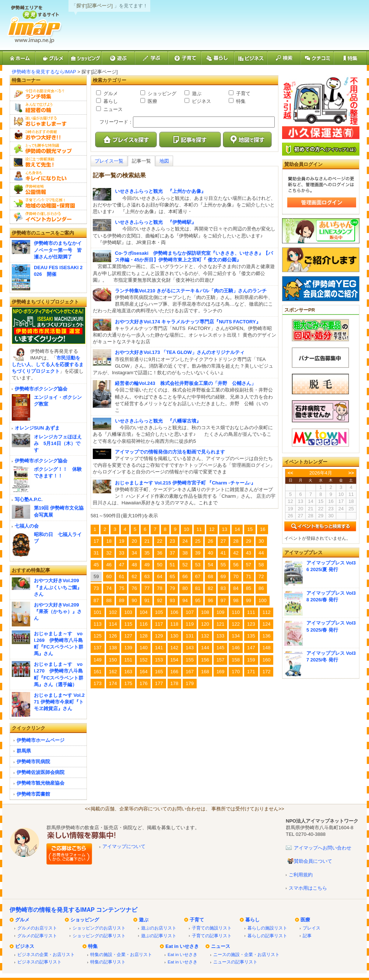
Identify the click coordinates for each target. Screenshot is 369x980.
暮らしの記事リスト (267, 936)
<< (290, 473)
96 (210, 600)
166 (175, 672)
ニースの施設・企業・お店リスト (246, 954)
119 (190, 624)
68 (210, 576)
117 (159, 624)
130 (175, 636)
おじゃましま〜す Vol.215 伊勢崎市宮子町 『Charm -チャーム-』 (185, 483)
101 (98, 612)
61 (122, 576)
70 (236, 576)
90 (134, 600)
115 (128, 624)
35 (147, 553)
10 (186, 529)
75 (122, 588)
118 (175, 624)
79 (172, 588)
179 (190, 683)
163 (128, 672)
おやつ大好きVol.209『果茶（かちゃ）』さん (58, 611)
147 (251, 648)
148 (267, 648)
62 (134, 576)
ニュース (112, 109)
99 (249, 600)
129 (159, 636)
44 (261, 553)
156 (205, 660)
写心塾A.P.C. (29, 499)
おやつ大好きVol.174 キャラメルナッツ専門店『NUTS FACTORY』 (188, 322)
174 (113, 683)
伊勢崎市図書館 (33, 794)
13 (225, 529)
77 (147, 588)
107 (190, 612)
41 (223, 553)
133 (221, 636)
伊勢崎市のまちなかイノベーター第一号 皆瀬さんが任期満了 (58, 250)
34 (134, 553)
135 (251, 636)
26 (210, 541)
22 (159, 541)
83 (223, 588)
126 (113, 636)
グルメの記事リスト (37, 936)
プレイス (312, 928)
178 (175, 683)
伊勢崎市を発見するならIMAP (44, 72)
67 (198, 576)
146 (236, 648)
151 (128, 660)
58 (261, 565)
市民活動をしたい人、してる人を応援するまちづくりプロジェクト (48, 364)
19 (122, 541)
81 (198, 588)
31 (96, 553)
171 (251, 672)
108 (205, 612)
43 (249, 553)
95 (198, 600)
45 (96, 565)
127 (128, 636)
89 (122, 600)
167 (190, 672)
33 (122, 553)
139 (128, 648)
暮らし (110, 101)
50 (159, 565)
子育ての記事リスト (212, 936)
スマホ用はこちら (308, 888)
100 (263, 600)
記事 (307, 936)
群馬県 (24, 751)
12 (212, 529)
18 (109, 541)
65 (172, 576)
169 (221, 672)
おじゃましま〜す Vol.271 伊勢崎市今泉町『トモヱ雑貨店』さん (59, 702)
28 (236, 541)
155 (190, 660)
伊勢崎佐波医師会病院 (41, 772)
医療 (152, 101)
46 (109, 565)
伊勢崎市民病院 (33, 762)
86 (261, 588)
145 (221, 648)
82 (210, 588)
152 (144, 660)
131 (190, 636)
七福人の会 (27, 526)
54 (210, 565)
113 (98, 624)
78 (159, 588)
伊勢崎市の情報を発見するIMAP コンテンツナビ (73, 910)
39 (198, 553)
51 (172, 565)
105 (159, 612)
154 (175, 660)
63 (147, 576)
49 (147, 565)
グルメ (110, 93)
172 (267, 672)
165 (159, 672)
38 (185, 553)
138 (113, 648)
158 (236, 660)
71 (249, 576)
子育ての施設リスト (212, 928)
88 (109, 600)
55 (223, 565)
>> (351, 473)
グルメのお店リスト (37, 928)
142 (175, 648)
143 (190, 648)
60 (109, 576)
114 (113, 624)
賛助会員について (313, 861)
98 (236, 600)
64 (159, 576)
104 (144, 612)
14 (237, 529)
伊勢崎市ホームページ (41, 740)
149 (98, 660)
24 (185, 541)
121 (221, 624)
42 (236, 553)
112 (267, 612)
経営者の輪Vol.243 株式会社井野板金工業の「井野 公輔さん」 (185, 383)
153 (159, 660)
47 (122, 565)
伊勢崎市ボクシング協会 (41, 389)
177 (159, 683)
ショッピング (161, 93)
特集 (240, 101)
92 (159, 600)
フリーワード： (116, 122)
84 (236, 588)
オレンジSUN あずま (37, 428)
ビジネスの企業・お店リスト (46, 954)
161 (98, 672)
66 (185, 576)
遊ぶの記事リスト (159, 936)
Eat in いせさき (182, 946)
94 (185, 600)
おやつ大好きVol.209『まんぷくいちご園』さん (58, 587)
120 (205, 624)
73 (96, 588)
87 (96, 600)
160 (267, 660)
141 (159, 648)
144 (205, 648)
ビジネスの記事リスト (39, 962)
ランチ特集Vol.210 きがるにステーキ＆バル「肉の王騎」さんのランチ (191, 291)
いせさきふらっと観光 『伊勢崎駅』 (156, 222)
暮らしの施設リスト (267, 928)
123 (251, 624)
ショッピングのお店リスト (99, 928)
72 (261, 576)
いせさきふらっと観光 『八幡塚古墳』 (158, 421)
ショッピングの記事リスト (99, 936)
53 (198, 565)
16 (263, 529)
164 (144, 672)
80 (185, 588)
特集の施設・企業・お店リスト (121, 954)
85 (249, 588)
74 (109, 588)
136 (267, 636)
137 (98, 648)
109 (221, 612)
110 (236, 612)
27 (223, 541)
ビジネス (201, 101)
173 (98, 683)
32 (109, 553)
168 (205, 672)
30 (261, 541)
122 (236, 624)
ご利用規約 (301, 875)
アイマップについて (124, 846)
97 (223, 600)
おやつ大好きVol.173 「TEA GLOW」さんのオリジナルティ (180, 352)
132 (205, 636)
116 (144, 624)
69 (223, 576)
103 (128, 612)
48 (134, 565)
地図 (164, 161)
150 (113, 660)
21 (147, 541)
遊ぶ (196, 93)
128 (144, 636)
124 (267, 624)
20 (134, 541)
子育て (243, 93)
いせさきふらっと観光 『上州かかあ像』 (160, 191)
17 (96, 541)
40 (210, 553)
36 (159, 553)
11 (199, 529)
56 (236, 565)
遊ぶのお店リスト (159, 928)
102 (113, 612)
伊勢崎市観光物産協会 (41, 783)
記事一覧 (141, 161)
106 (175, 612)
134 (236, 636)
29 (249, 541)
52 (185, 565)
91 (147, 600)
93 (172, 600)
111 (251, 612)
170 (236, 672)
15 (250, 529)
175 (128, 683)
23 (172, 541)
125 (98, 636)
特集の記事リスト (108, 962)
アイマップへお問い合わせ (323, 848)
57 (249, 565)
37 (172, 553)
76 (134, 588)
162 (113, 672)
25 (198, 541)
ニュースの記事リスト (235, 962)
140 (144, 648)
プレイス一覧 (109, 161)
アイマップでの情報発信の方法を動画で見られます (170, 452)
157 (221, 660)
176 (144, 683)
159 (251, 660)
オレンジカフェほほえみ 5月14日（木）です (58, 443)
